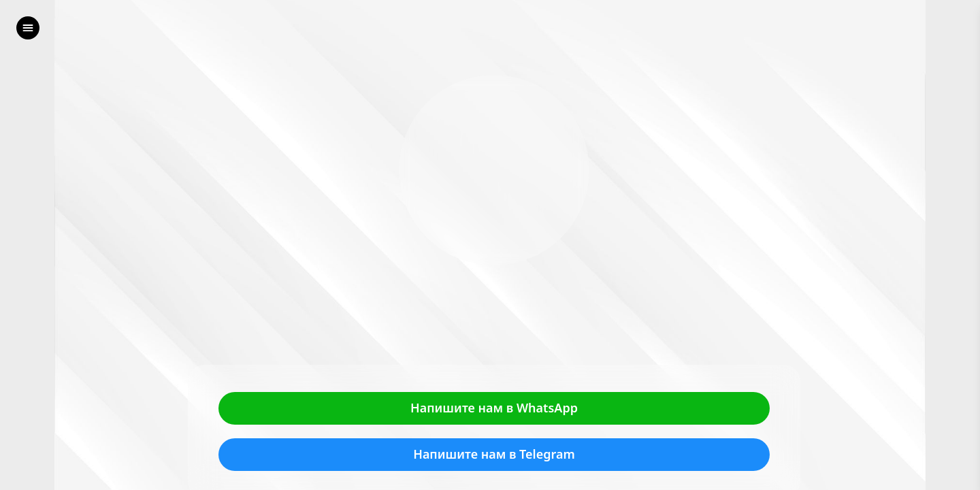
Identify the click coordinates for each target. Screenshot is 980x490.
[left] (28, 28)
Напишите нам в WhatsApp (494, 408)
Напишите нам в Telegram (494, 455)
